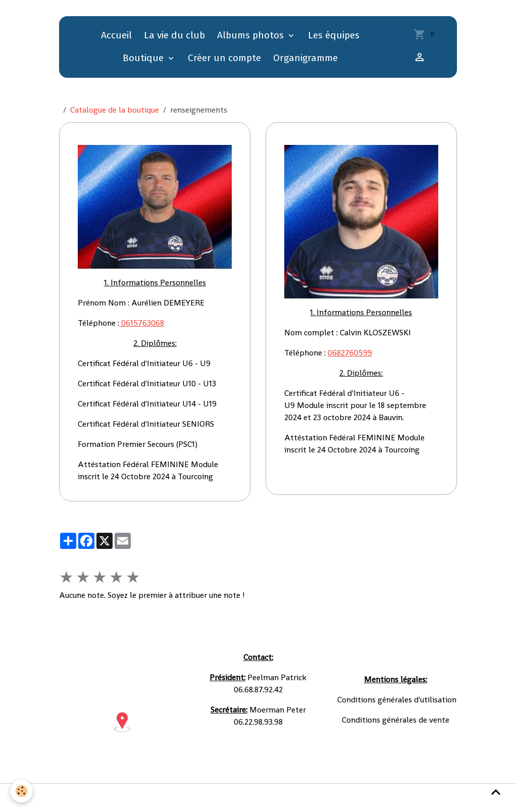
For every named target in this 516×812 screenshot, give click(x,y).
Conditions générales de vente (282, 798)
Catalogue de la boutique (115, 110)
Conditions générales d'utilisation (159, 798)
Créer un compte (224, 58)
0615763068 (142, 323)
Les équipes (334, 35)
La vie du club (174, 35)
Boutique (144, 58)
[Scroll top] (496, 792)
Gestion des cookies (381, 798)
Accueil (116, 35)
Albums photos (252, 35)
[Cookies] (21, 791)
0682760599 (350, 353)
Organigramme (305, 58)
